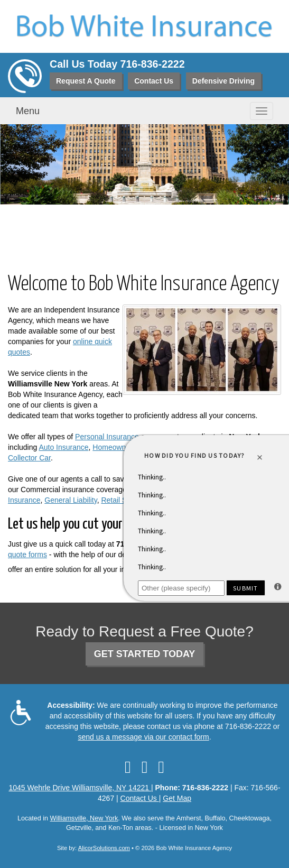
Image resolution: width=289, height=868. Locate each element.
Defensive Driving (223, 81)
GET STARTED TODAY (145, 654)
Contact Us (154, 81)
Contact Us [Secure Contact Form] (140, 798)
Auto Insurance (63, 447)
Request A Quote (86, 81)
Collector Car (29, 458)
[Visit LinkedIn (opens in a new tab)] (145, 767)
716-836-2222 (153, 64)
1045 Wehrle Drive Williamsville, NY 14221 (80, 788)
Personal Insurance (107, 437)
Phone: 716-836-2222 (192, 788)
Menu (28, 111)
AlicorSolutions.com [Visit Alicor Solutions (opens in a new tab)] (104, 848)
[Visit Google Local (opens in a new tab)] (161, 767)
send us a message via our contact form (143, 737)
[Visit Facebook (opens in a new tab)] (128, 767)
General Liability (71, 500)
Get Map (177, 798)
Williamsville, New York (84, 818)
